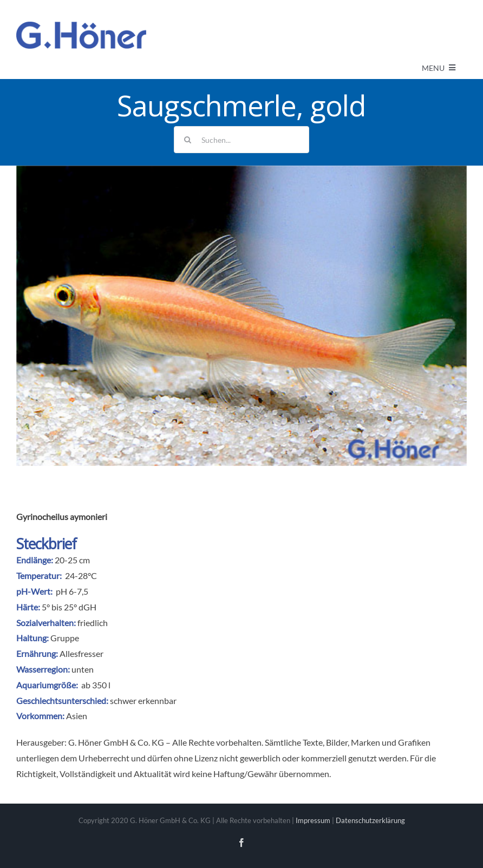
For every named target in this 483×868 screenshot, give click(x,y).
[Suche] (187, 140)
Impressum (313, 820)
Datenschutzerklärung (370, 820)
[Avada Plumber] (81, 26)
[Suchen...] (241, 140)
